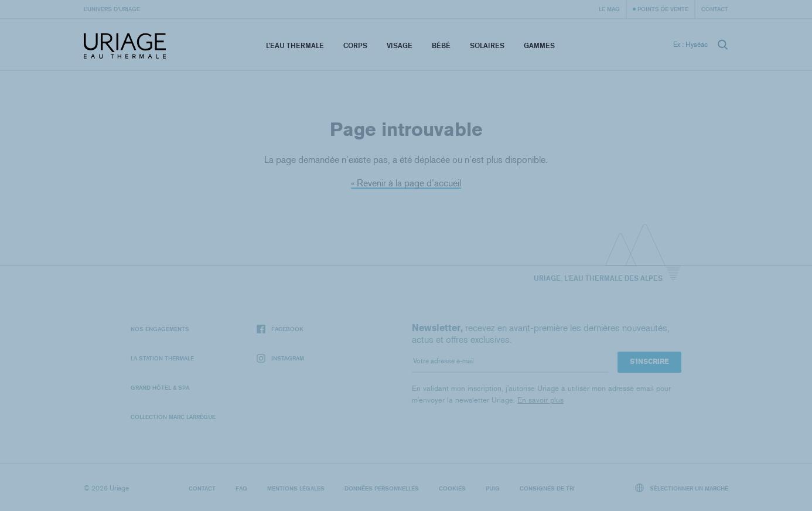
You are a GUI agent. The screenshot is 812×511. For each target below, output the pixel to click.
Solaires (487, 45)
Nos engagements (160, 329)
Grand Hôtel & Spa (160, 387)
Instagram (280, 358)
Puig (493, 488)
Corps (355, 45)
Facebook (280, 329)
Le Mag (609, 9)
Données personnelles (382, 488)
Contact (715, 9)
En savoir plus (540, 400)
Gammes (539, 45)
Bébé (441, 45)
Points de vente (663, 9)
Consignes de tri (547, 488)
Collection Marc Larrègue (173, 417)
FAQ (241, 488)
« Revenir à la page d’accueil (406, 183)
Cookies (452, 488)
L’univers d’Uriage (112, 9)
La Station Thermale (162, 358)
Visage (400, 45)
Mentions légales (296, 488)
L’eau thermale (295, 45)
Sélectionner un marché (682, 488)
